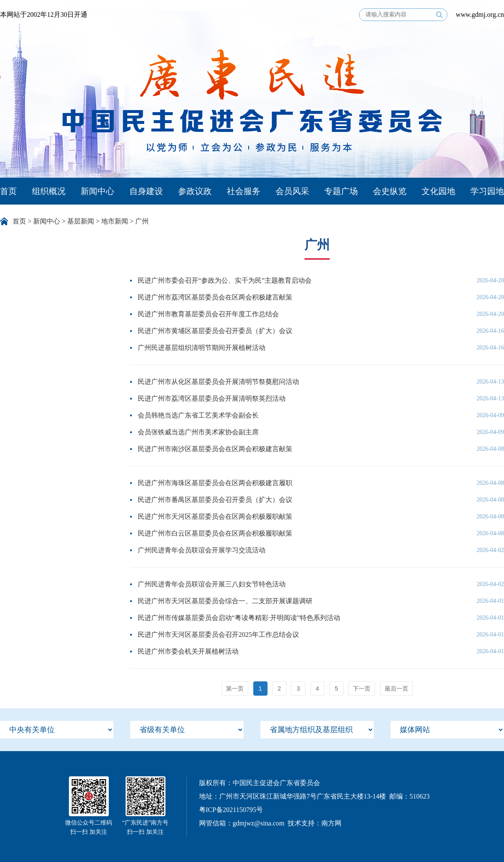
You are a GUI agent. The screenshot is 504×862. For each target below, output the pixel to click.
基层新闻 (81, 221)
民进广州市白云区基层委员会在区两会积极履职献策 (215, 533)
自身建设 (146, 191)
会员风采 (292, 191)
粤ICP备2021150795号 (231, 810)
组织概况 (49, 191)
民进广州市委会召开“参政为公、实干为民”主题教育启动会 (225, 280)
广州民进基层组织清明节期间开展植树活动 (202, 348)
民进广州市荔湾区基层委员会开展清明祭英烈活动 (212, 398)
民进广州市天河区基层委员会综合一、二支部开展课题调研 (225, 601)
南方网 (331, 823)
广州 (142, 221)
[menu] (57, 730)
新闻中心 (97, 191)
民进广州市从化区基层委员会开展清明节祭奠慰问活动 (218, 382)
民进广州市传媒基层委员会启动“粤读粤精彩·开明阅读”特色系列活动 (239, 618)
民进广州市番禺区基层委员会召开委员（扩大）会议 (215, 500)
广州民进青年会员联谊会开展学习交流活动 (202, 550)
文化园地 (438, 191)
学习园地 (487, 191)
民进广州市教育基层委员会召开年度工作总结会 (208, 314)
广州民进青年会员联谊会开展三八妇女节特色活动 (212, 584)
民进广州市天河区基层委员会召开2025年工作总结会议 (218, 635)
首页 (8, 191)
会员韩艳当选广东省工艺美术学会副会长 (198, 415)
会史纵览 (390, 191)
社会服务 (244, 191)
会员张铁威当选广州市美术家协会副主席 (198, 432)
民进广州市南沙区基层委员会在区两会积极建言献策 (215, 449)
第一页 (235, 689)
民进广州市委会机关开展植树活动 (188, 651)
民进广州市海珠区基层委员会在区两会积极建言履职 (215, 483)
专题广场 (341, 191)
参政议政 (195, 191)
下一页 (362, 689)
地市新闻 (115, 221)
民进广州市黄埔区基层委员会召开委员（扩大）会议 (215, 331)
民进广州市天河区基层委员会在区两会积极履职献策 (215, 516)
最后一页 (396, 689)
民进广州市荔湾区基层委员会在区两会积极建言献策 (215, 297)
